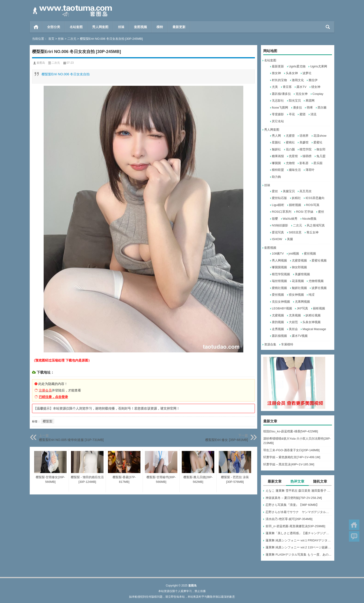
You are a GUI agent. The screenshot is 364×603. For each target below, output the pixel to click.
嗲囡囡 (276, 163)
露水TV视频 (300, 336)
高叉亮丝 (305, 191)
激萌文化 (298, 80)
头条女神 (292, 73)
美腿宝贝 (289, 191)
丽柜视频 (295, 205)
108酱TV (278, 253)
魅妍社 (276, 149)
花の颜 (290, 149)
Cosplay (318, 94)
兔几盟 (321, 156)
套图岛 (41, 63)
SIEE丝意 (295, 232)
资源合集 (270, 344)
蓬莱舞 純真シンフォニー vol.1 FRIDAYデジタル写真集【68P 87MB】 (299, 540)
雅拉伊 (313, 80)
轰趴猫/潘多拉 (281, 94)
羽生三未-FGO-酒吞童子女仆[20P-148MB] (291, 450)
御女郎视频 (299, 267)
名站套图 (76, 27)
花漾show (320, 136)
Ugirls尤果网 (318, 66)
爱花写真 (278, 232)
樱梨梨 (48, 421)
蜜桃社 (290, 142)
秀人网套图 (100, 27)
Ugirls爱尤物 (297, 66)
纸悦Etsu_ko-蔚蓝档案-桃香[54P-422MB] (291, 431)
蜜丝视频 (310, 253)
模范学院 (305, 149)
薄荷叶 (310, 170)
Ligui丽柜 (278, 205)
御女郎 (321, 149)
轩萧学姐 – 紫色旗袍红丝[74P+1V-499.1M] (292, 457)
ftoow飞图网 (280, 108)
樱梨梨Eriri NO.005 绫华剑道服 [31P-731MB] (71, 440)
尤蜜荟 (290, 136)
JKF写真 (302, 308)
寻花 (292, 114)
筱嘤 (275, 219)
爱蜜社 (318, 142)
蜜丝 (321, 212)
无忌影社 (278, 101)
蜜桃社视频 (279, 288)
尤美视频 (295, 315)
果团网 (310, 101)
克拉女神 (302, 94)
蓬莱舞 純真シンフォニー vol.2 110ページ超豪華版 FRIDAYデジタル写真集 (299, 547)
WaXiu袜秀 (290, 219)
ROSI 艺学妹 (305, 212)
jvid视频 (294, 253)
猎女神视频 (296, 295)
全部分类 (54, 27)
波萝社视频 (319, 288)
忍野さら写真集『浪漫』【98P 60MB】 (292, 505)
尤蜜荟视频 (299, 260)
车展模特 (287, 344)
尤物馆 (290, 163)
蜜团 (302, 114)
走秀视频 (278, 329)
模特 (160, 27)
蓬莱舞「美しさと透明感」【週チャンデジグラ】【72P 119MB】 (299, 533)
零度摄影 (278, 114)
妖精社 (296, 198)
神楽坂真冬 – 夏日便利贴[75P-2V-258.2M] (294, 498)
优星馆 (293, 156)
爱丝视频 (278, 295)
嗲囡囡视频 (279, 267)
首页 (36, 27)
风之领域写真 (316, 225)
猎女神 (316, 87)
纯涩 (312, 295)
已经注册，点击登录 (53, 397)
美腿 (290, 239)
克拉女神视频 (281, 302)
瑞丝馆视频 (279, 281)
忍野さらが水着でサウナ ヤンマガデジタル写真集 (299, 512)
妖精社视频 (313, 315)
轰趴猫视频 (279, 336)
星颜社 (276, 142)
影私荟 (304, 163)
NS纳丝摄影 (280, 225)
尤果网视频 (302, 302)
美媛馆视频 (302, 274)
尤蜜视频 (278, 315)
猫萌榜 (307, 156)
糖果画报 (278, 156)
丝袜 (121, 27)
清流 (313, 114)
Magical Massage (314, 329)
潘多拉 (297, 108)
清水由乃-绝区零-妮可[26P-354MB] (289, 519)
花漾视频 (298, 281)
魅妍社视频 (299, 288)
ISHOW (277, 239)
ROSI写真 (313, 205)
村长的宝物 (279, 80)
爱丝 (275, 191)
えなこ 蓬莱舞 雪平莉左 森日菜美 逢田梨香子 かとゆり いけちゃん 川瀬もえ (299, 491)
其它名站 (278, 121)
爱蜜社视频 (319, 260)
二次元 (72, 39)
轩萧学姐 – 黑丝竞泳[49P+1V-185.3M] (289, 464)
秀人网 (276, 136)
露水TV (301, 87)
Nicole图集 (309, 219)
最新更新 (179, 27)
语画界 (304, 136)
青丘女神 (312, 232)
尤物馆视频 (316, 281)
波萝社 (307, 73)
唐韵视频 (278, 322)
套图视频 (140, 27)
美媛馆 (304, 142)
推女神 (276, 73)
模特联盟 (278, 170)
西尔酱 (322, 108)
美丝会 (293, 329)
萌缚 (310, 108)
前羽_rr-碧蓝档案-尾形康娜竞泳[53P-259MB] (295, 526)
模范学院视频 (281, 274)
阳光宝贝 (295, 101)
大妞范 (293, 322)
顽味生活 (295, 170)
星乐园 (318, 163)
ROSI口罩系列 (282, 212)
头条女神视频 (312, 322)
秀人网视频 (279, 260)
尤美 (275, 87)
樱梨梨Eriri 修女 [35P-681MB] (227, 440)
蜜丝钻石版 (279, 198)
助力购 (276, 177)
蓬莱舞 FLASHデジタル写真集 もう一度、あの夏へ (299, 555)
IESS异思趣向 (315, 198)
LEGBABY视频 (282, 308)
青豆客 (287, 87)
